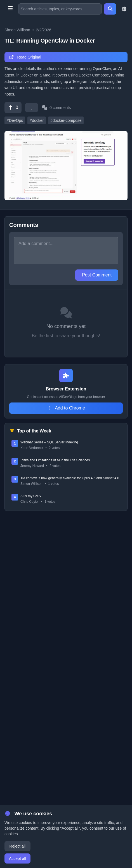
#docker (37, 120)
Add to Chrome (66, 408)
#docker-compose (66, 120)
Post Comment (97, 275)
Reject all (18, 846)
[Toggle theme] (124, 9)
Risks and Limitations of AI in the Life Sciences (55, 460)
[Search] (110, 9)
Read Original (25, 57)
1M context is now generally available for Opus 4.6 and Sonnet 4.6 (70, 478)
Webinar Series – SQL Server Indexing (49, 442)
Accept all (17, 858)
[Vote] (13, 108)
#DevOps (15, 120)
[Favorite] (32, 108)
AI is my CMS (31, 496)
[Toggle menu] (10, 9)
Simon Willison (17, 30)
